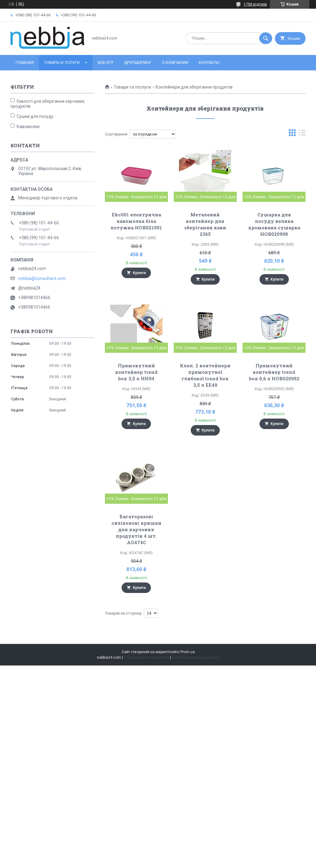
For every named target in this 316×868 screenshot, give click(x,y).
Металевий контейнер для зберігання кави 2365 (205, 224)
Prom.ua (188, 652)
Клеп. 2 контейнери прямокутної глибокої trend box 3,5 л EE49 (205, 375)
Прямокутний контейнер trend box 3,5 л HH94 (136, 372)
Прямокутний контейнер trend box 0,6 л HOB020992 (274, 372)
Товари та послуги (132, 87)
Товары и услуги (62, 63)
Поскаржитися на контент (146, 657)
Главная (25, 63)
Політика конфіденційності (195, 657)
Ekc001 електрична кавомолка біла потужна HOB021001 (136, 221)
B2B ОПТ (106, 63)
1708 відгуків (255, 4)
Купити (139, 273)
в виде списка (302, 134)
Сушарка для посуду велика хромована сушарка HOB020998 (274, 224)
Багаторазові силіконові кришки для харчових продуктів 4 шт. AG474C (136, 529)
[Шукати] (266, 38)
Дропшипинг (138, 63)
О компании (175, 63)
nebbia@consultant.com (42, 278)
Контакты (209, 63)
